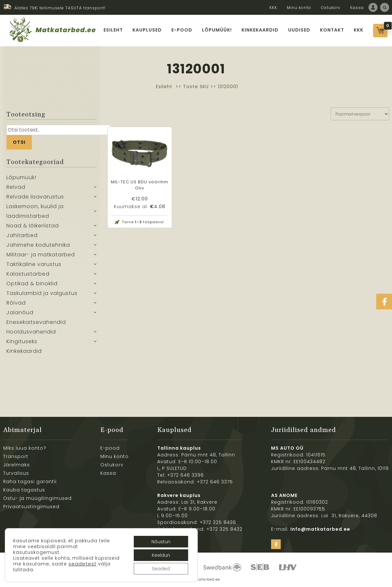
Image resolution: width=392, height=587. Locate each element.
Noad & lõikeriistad (33, 226)
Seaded (161, 569)
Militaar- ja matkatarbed (41, 255)
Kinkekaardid (260, 30)
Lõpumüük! (217, 30)
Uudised (299, 30)
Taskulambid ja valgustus (42, 293)
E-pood (182, 30)
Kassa (357, 8)
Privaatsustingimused (31, 507)
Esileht (113, 30)
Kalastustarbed (28, 274)
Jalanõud (20, 312)
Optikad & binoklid (32, 284)
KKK (273, 8)
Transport (16, 456)
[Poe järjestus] (360, 114)
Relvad (16, 187)
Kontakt (332, 30)
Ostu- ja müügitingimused (37, 498)
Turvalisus (16, 473)
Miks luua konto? (25, 448)
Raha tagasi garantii (30, 482)
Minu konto (299, 8)
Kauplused (147, 30)
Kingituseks (22, 341)
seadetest (82, 564)
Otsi (19, 142)
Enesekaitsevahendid (36, 322)
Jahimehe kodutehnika (38, 245)
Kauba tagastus (24, 490)
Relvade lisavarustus (35, 197)
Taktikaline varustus (34, 264)
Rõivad (16, 303)
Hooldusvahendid (31, 332)
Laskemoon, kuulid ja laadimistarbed (35, 211)
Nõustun (161, 542)
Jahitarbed (22, 235)
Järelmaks (17, 465)
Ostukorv (331, 8)
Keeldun (161, 555)
